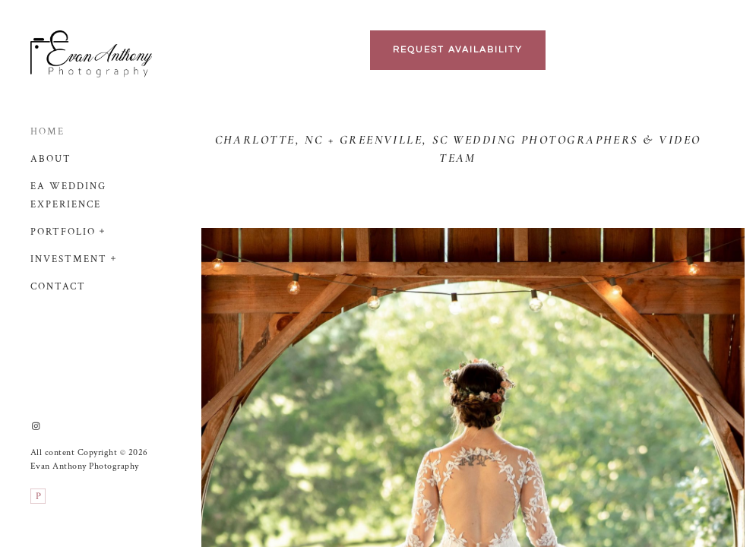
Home (47, 132)
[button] (102, 229)
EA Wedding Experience (68, 196)
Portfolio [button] (63, 232)
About (51, 159)
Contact (58, 287)
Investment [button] (69, 259)
